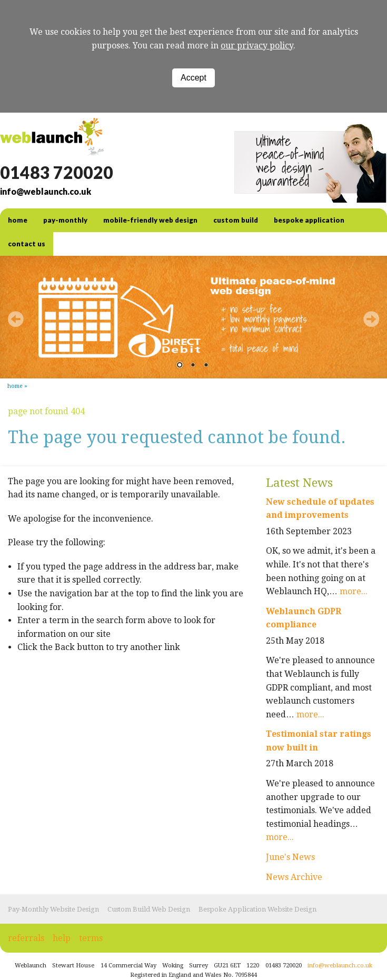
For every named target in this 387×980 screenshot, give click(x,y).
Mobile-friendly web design (150, 220)
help (62, 938)
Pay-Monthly (65, 220)
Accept (193, 78)
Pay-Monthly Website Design (53, 909)
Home (15, 386)
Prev (16, 319)
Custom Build (236, 220)
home (18, 220)
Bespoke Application (309, 220)
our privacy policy (257, 46)
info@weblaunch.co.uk (46, 191)
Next (371, 319)
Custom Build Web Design (149, 909)
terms (91, 938)
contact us (27, 244)
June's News (290, 857)
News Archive (294, 877)
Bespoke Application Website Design (257, 909)
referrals (26, 938)
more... (354, 591)
